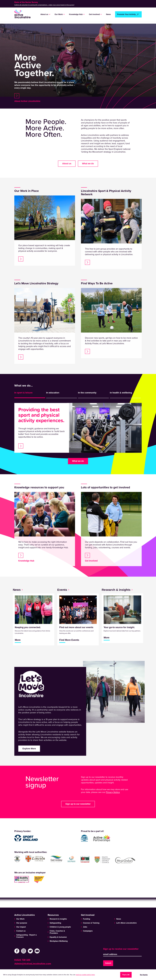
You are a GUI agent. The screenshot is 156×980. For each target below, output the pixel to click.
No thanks (144, 974)
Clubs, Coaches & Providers (57, 932)
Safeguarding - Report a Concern (26, 935)
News (108, 14)
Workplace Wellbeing (59, 941)
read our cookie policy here (85, 975)
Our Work (59, 14)
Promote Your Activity (126, 14)
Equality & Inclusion (58, 937)
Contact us (21, 930)
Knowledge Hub (76, 14)
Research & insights (58, 918)
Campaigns (88, 930)
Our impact (21, 926)
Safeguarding (55, 922)
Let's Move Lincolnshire (126, 922)
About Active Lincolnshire (29, 102)
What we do (78, 466)
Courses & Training (91, 922)
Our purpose (22, 922)
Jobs (85, 926)
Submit (108, 963)
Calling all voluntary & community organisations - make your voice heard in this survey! (44, 5)
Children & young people (60, 926)
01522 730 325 (22, 959)
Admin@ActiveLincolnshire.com (33, 963)
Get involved (94, 14)
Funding (87, 918)
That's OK (126, 974)
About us (44, 14)
